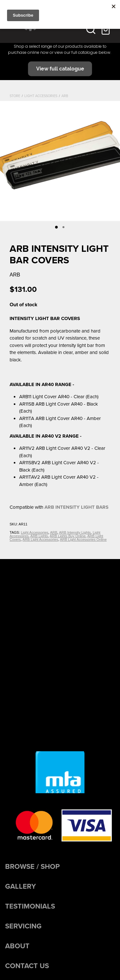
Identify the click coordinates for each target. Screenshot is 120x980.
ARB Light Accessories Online (83, 539)
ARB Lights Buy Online (68, 536)
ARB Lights (39, 536)
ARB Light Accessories (40, 539)
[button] (91, 29)
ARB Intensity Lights (75, 532)
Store (15, 96)
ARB (65, 96)
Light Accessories (41, 96)
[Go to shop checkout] (106, 29)
